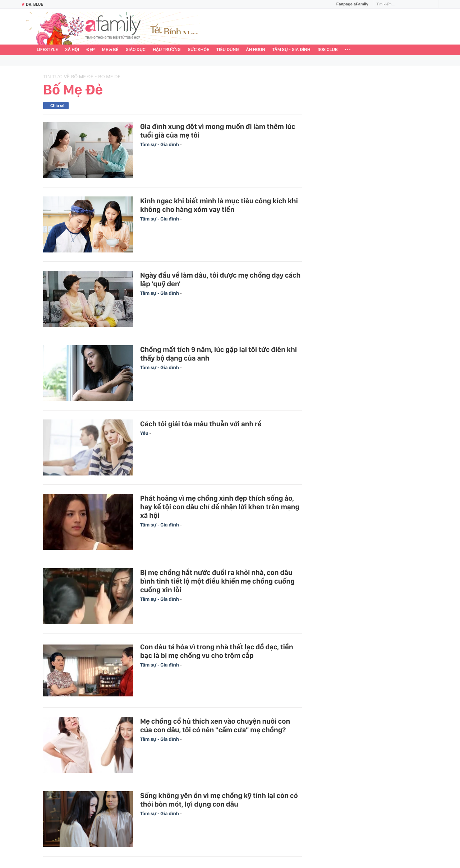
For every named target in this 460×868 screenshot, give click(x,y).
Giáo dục (136, 50)
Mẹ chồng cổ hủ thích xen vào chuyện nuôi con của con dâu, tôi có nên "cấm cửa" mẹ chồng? (215, 725)
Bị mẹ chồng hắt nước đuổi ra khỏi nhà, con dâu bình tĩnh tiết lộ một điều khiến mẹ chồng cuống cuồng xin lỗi (217, 581)
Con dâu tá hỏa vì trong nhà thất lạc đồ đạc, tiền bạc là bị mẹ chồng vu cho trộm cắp (217, 651)
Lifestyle (47, 50)
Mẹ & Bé (110, 50)
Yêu (145, 433)
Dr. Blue (32, 4)
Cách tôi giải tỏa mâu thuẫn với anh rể (201, 424)
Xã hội (72, 50)
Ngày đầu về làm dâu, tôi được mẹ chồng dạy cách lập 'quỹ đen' (220, 279)
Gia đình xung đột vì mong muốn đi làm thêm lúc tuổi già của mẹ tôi (218, 131)
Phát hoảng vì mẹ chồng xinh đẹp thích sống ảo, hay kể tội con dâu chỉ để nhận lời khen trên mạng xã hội (220, 507)
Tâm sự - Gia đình (291, 50)
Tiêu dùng (228, 50)
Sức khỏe (198, 50)
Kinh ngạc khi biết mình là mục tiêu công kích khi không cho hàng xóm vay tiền (219, 205)
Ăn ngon (256, 50)
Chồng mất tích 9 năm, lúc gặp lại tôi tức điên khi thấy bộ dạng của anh (218, 354)
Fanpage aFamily (350, 4)
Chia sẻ (57, 106)
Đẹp (91, 50)
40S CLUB (328, 50)
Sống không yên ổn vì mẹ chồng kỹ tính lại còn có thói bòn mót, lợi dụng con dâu (219, 800)
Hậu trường (167, 50)
